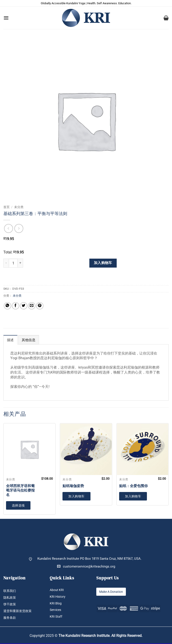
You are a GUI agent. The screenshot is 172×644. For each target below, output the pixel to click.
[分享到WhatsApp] (8, 306)
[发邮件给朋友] (32, 306)
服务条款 (10, 618)
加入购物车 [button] (76, 496)
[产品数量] (13, 263)
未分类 (19, 207)
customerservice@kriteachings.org (86, 566)
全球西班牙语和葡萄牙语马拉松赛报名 (20, 490)
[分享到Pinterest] (40, 306)
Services (56, 610)
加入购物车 (103, 263)
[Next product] (9, 228)
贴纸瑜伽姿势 (73, 486)
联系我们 (10, 591)
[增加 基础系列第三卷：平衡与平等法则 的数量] (20, 263)
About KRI (57, 590)
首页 (6, 207)
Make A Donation (112, 592)
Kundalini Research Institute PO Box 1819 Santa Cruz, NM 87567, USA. (89, 559)
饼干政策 (10, 605)
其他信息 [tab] (29, 340)
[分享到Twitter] (24, 306)
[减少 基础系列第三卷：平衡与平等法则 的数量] (6, 263)
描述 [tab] (10, 340)
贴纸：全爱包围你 (133, 486)
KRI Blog (56, 603)
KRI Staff (56, 617)
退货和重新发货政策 (18, 611)
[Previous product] (19, 228)
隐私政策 (10, 598)
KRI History (58, 597)
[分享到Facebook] (16, 306)
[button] (6, 18)
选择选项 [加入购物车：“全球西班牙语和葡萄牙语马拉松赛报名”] (18, 505)
